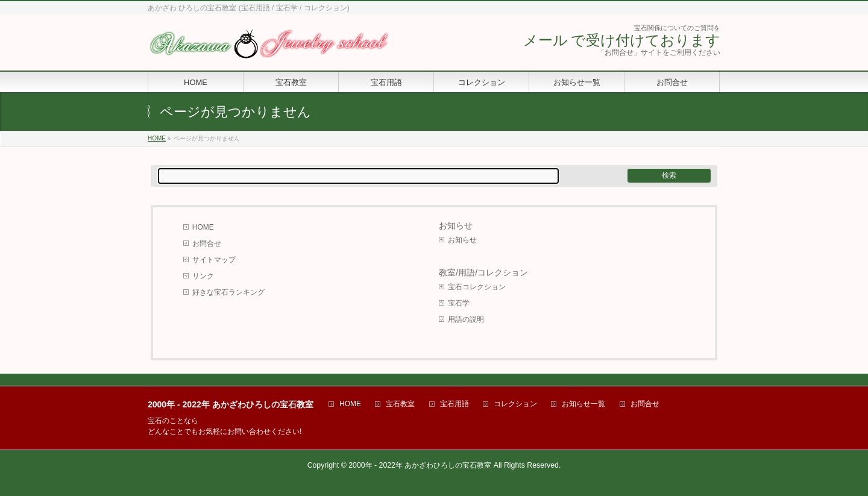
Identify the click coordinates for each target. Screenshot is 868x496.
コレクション (515, 404)
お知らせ (456, 225)
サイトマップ (214, 260)
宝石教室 (400, 404)
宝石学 (459, 303)
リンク (203, 276)
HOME (203, 227)
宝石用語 (454, 404)
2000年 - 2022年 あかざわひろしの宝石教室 (420, 465)
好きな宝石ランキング (228, 292)
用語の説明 (466, 319)
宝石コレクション (477, 287)
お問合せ (207, 243)
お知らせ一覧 (583, 404)
